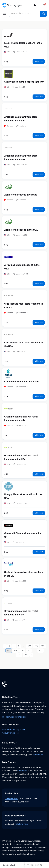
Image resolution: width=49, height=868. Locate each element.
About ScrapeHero (11, 733)
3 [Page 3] (19, 646)
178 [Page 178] (36, 646)
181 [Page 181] (15, 650)
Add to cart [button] (39, 61)
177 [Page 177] (29, 646)
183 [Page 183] (29, 650)
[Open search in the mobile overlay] (28, 14)
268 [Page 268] (26, 655)
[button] (4, 14)
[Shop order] (13, 865)
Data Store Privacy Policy (14, 730)
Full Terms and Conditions (14, 717)
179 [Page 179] (43, 646)
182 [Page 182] (22, 650)
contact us (38, 755)
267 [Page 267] (19, 655)
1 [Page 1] (9, 646)
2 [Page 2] (14, 646)
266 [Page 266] (41, 650)
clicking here (22, 824)
